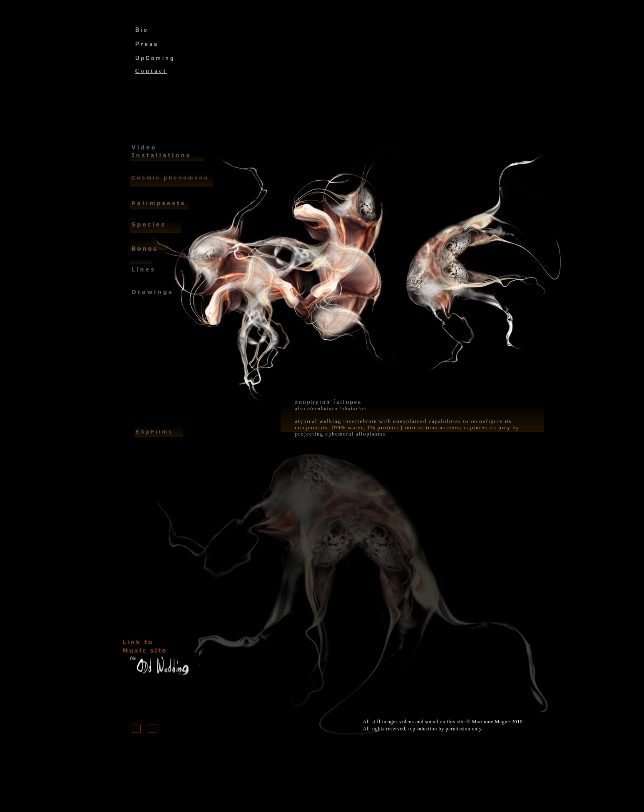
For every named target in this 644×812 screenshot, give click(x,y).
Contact (151, 71)
